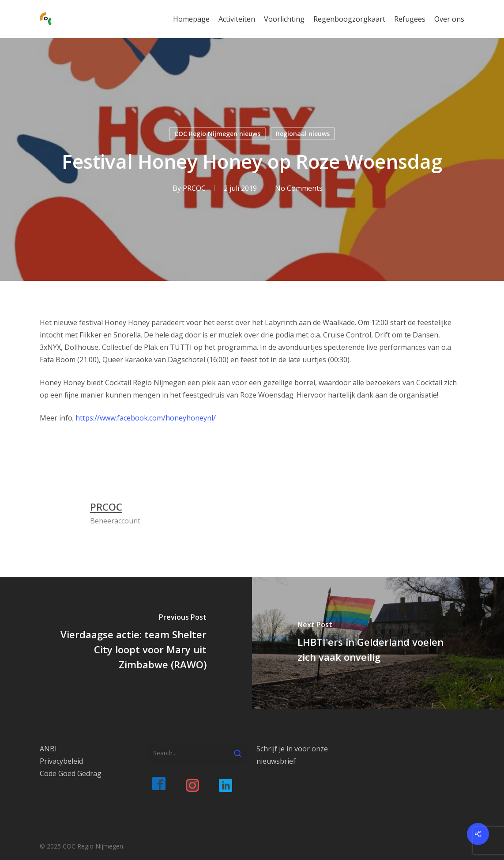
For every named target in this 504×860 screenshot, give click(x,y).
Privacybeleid (61, 761)
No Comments (299, 188)
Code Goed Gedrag (71, 773)
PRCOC (194, 188)
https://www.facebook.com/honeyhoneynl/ (146, 418)
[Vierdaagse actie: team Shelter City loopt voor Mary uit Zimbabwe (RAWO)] (126, 643)
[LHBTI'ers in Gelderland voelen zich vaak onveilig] (378, 643)
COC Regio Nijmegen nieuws (217, 134)
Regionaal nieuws (303, 134)
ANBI (48, 749)
